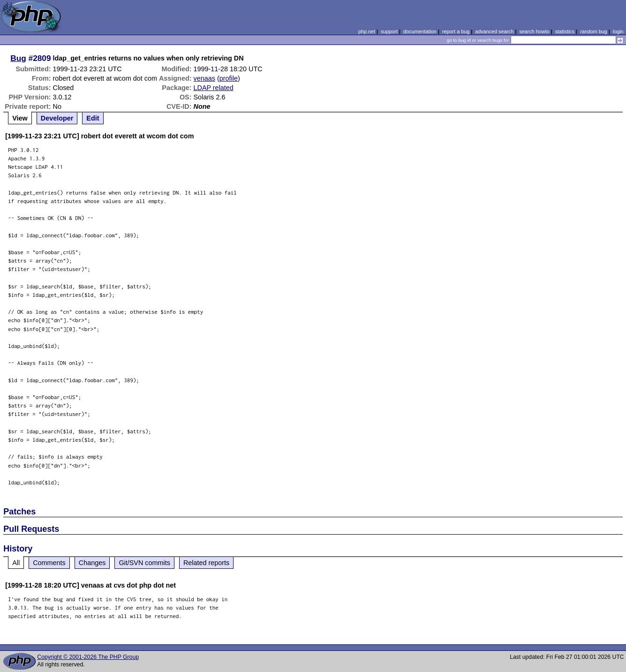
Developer (57, 118)
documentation (420, 31)
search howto (534, 31)
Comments (49, 563)
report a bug (456, 31)
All (16, 563)
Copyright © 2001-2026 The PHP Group (88, 657)
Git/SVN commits (144, 563)
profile (229, 78)
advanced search (494, 31)
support (389, 31)
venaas (204, 78)
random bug (594, 31)
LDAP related (214, 88)
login (618, 31)
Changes (92, 563)
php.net (367, 31)
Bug (18, 58)
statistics (565, 31)
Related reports (206, 563)
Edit (93, 118)
